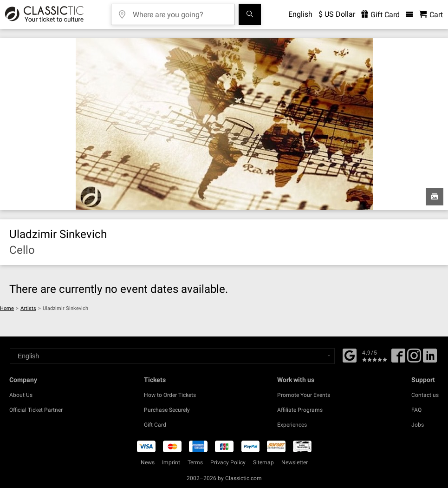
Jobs (418, 425)
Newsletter (295, 462)
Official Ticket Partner (36, 410)
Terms (195, 462)
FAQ (416, 410)
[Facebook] (350, 355)
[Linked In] (430, 359)
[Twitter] (414, 359)
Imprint (171, 462)
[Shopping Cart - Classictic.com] (431, 15)
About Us (21, 395)
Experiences (292, 425)
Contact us (425, 395)
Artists (28, 308)
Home (7, 308)
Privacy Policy (228, 462)
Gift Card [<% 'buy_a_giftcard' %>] (380, 15)
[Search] (250, 14)
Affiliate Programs (300, 410)
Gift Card (155, 425)
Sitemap (263, 462)
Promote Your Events (304, 395)
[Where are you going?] (180, 11)
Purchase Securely (167, 410)
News (148, 462)
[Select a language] (172, 356)
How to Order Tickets (170, 395)
